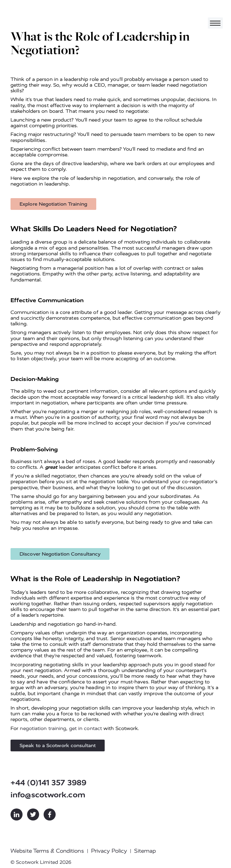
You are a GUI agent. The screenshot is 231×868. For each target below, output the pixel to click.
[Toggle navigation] (215, 23)
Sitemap (145, 851)
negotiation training (43, 728)
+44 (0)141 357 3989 (48, 783)
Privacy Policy (109, 851)
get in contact (86, 728)
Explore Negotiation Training (53, 204)
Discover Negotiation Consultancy (60, 554)
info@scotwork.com (48, 795)
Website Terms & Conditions (47, 851)
